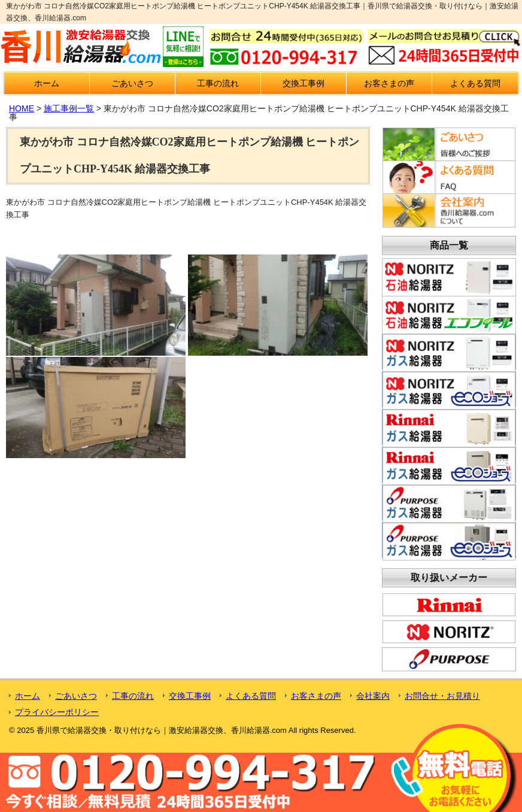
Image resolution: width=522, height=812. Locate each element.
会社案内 (373, 696)
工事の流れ (218, 83)
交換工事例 (304, 83)
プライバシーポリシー (57, 712)
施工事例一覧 (69, 108)
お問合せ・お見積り (442, 696)
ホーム (47, 83)
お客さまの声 (389, 83)
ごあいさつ (132, 83)
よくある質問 (475, 83)
